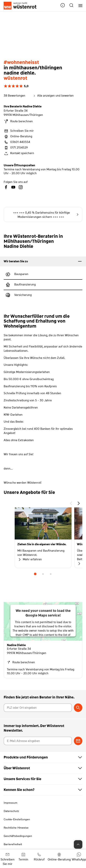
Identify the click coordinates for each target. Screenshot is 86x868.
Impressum (11, 803)
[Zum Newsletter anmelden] (78, 741)
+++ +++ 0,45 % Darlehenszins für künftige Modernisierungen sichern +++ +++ (46, 215)
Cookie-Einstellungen (17, 819)
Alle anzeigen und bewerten (53, 96)
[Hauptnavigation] (79, 6)
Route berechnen (18, 121)
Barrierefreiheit (13, 844)
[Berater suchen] (78, 708)
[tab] (43, 262)
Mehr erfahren (30, 560)
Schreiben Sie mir (19, 131)
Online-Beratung (18, 137)
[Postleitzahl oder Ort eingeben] (38, 708)
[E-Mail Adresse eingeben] (38, 741)
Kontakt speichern (19, 153)
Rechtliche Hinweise (16, 828)
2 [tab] (43, 574)
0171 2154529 (16, 148)
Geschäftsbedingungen (18, 836)
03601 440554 (17, 142)
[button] (63, 6)
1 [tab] (35, 574)
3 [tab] (51, 574)
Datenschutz (11, 811)
